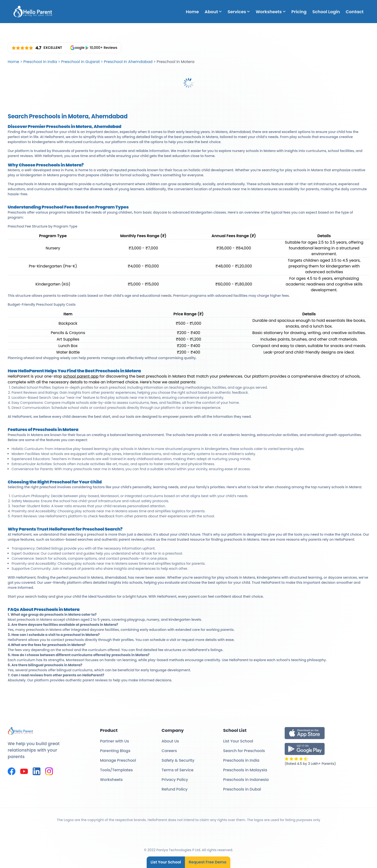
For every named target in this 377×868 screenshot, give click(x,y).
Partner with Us (115, 741)
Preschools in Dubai (242, 789)
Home (192, 12)
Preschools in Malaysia (245, 770)
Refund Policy (175, 789)
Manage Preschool (118, 760)
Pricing (299, 12)
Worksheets (270, 12)
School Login (326, 12)
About (213, 12)
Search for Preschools (244, 751)
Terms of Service (178, 770)
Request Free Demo (208, 862)
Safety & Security (178, 760)
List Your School (166, 862)
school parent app (81, 376)
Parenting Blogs (115, 751)
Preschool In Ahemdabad (128, 62)
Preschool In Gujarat (80, 62)
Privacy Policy (175, 780)
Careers (169, 751)
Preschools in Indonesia (246, 780)
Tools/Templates (116, 770)
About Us (170, 741)
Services (239, 12)
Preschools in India (241, 760)
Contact (355, 12)
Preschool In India (40, 62)
